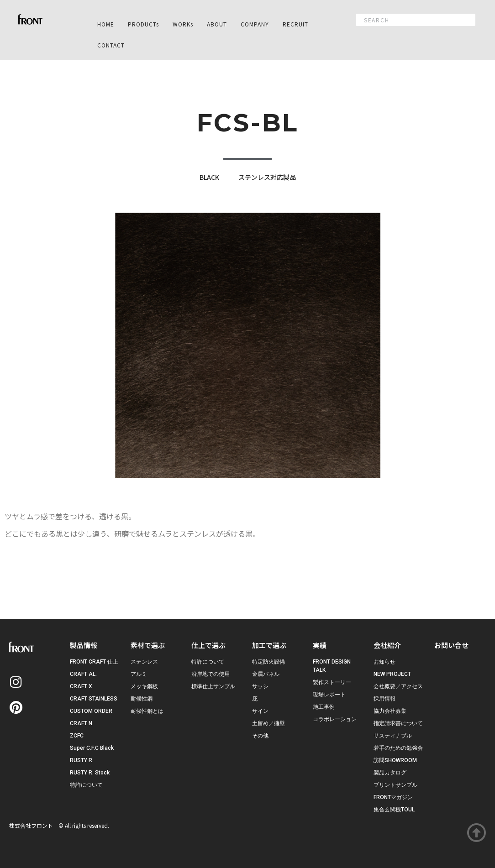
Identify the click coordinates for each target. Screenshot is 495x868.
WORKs (183, 24)
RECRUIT (295, 24)
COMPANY (255, 24)
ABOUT (217, 24)
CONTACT (111, 45)
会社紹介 (387, 645)
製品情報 (84, 645)
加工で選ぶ (269, 645)
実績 (320, 645)
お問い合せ (451, 645)
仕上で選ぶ (208, 645)
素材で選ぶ (148, 645)
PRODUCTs (143, 24)
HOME (106, 24)
